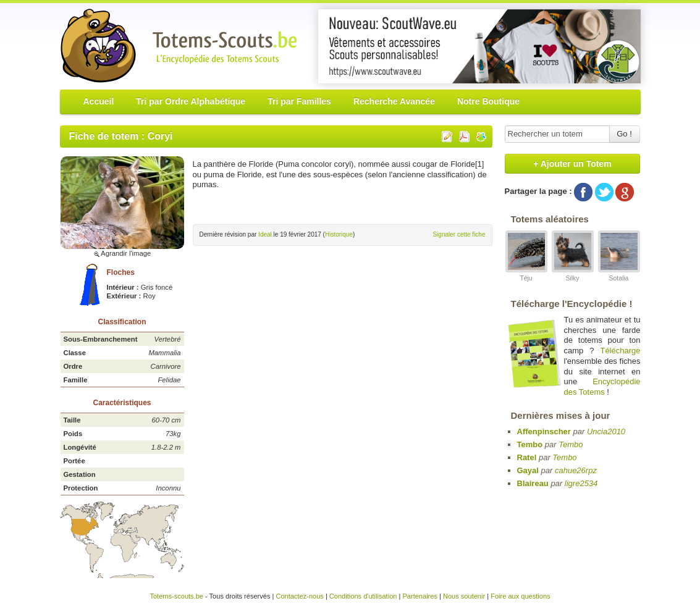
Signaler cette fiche (459, 234)
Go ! (624, 134)
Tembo (530, 444)
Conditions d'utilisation (363, 596)
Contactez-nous (299, 596)
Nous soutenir (464, 596)
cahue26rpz (576, 470)
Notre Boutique (488, 101)
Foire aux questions (520, 596)
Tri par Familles (299, 101)
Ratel (527, 457)
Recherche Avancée (394, 101)
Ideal (265, 234)
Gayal (528, 470)
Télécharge (620, 351)
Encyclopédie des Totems (602, 387)
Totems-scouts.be (176, 596)
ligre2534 (581, 483)
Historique (339, 234)
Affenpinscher (544, 431)
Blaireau (533, 483)
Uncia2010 (606, 431)
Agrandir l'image (122, 253)
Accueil (99, 101)
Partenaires (420, 596)
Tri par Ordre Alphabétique (191, 101)
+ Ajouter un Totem (572, 164)
